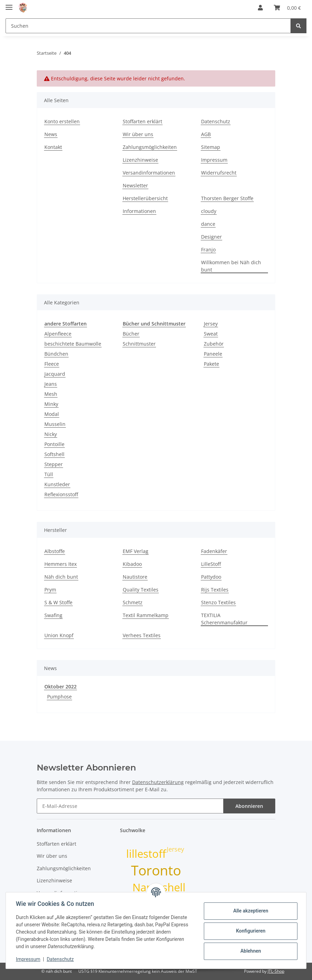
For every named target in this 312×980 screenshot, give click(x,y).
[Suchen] (148, 26)
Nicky (51, 434)
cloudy (209, 211)
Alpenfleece (58, 334)
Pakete (211, 364)
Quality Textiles (141, 590)
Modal (52, 414)
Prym (50, 590)
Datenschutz (216, 121)
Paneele (213, 354)
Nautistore (135, 577)
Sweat (211, 334)
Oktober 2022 (60, 687)
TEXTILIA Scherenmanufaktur (224, 619)
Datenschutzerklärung (158, 782)
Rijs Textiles (215, 590)
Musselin (55, 424)
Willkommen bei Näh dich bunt (231, 266)
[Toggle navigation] (9, 4)
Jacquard (55, 374)
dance (208, 224)
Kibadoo (132, 564)
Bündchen (56, 354)
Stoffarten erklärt (142, 121)
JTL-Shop (276, 971)
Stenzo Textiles (218, 602)
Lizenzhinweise (140, 160)
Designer (211, 237)
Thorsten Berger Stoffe (227, 198)
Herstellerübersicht (145, 198)
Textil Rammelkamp (146, 615)
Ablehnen (249, 951)
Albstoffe (55, 551)
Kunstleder (57, 484)
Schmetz (133, 602)
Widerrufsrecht (219, 173)
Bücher (131, 334)
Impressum (214, 160)
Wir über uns (138, 134)
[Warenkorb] (287, 8)
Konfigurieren (249, 931)
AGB (206, 134)
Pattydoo (211, 577)
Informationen (139, 211)
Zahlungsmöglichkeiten (150, 147)
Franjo (208, 250)
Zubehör (214, 344)
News (51, 134)
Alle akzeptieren (249, 911)
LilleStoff (211, 564)
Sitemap (211, 147)
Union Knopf (59, 635)
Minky (51, 404)
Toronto (156, 870)
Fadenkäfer (214, 551)
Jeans (51, 384)
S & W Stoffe (58, 602)
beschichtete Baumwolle (73, 344)
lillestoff (146, 854)
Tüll (49, 474)
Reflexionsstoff (61, 494)
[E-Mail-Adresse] (130, 806)
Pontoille (54, 444)
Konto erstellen (62, 121)
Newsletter (135, 185)
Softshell (54, 454)
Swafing (53, 615)
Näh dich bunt (61, 577)
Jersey (211, 324)
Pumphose (59, 697)
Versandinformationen (149, 173)
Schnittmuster (139, 344)
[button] (260, 8)
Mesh (51, 394)
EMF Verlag (136, 551)
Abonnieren (249, 806)
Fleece (52, 364)
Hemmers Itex (60, 564)
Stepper (54, 464)
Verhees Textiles (142, 635)
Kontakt (53, 147)
